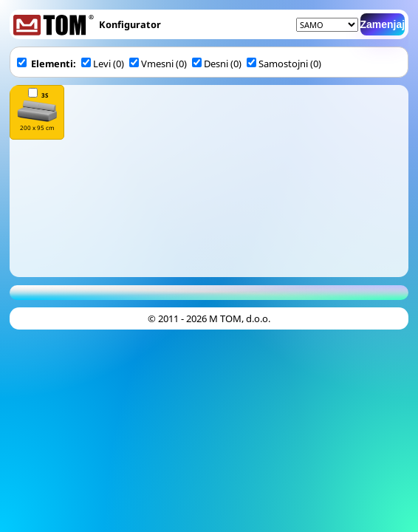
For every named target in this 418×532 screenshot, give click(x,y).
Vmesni (151, 64)
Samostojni (278, 64)
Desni (210, 64)
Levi (96, 64)
